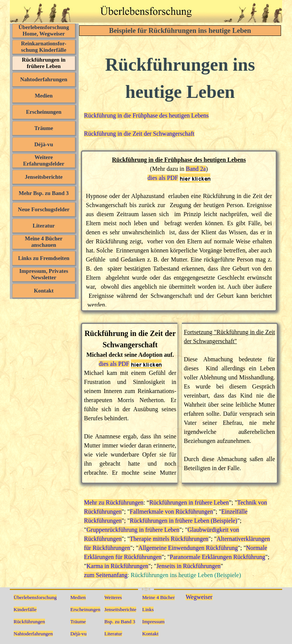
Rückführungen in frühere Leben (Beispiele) (183, 521)
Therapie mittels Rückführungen (169, 539)
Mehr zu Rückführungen (114, 502)
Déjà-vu (44, 144)
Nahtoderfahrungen (44, 79)
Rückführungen (29, 622)
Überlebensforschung (35, 597)
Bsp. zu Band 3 (120, 622)
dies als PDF (163, 178)
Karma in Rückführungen (118, 566)
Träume (44, 128)
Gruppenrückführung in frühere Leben (133, 530)
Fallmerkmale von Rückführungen (171, 512)
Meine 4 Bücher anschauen (44, 242)
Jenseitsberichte (43, 177)
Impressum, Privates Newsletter (44, 274)
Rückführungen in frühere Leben (44, 63)
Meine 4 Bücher (158, 597)
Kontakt (43, 291)
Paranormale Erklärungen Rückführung (217, 557)
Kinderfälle (25, 609)
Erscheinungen (44, 112)
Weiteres (113, 597)
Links (148, 609)
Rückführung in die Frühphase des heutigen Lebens (146, 115)
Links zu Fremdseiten (44, 258)
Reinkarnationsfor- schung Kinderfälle (44, 47)
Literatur (44, 226)
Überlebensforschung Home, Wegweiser (44, 30)
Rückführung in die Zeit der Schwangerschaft (139, 134)
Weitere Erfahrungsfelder (44, 160)
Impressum (153, 622)
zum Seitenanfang (106, 575)
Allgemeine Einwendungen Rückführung (188, 548)
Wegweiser (199, 597)
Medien (44, 96)
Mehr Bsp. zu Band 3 (43, 193)
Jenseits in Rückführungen (189, 566)
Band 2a (196, 169)
